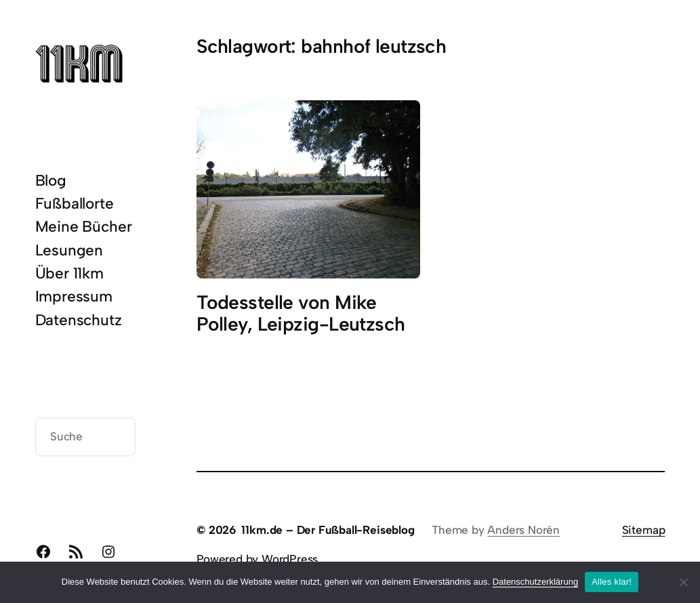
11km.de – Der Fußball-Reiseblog (328, 530)
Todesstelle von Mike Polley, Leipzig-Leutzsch (301, 313)
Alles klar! (612, 582)
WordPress (290, 559)
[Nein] (683, 582)
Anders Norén (523, 530)
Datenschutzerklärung (535, 582)
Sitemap (644, 530)
